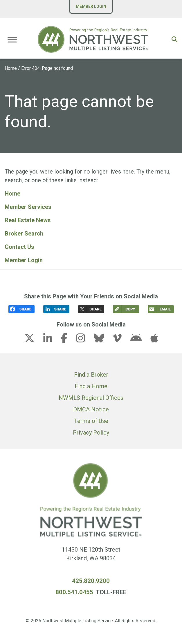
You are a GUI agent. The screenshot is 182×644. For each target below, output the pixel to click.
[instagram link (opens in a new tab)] (84, 340)
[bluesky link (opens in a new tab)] (102, 340)
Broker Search (24, 233)
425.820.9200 (91, 581)
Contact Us (19, 247)
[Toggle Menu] (12, 40)
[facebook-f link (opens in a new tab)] (68, 340)
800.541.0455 (74, 592)
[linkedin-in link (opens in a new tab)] (51, 340)
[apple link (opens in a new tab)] (154, 340)
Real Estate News (28, 220)
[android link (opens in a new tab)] (140, 340)
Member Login (91, 6)
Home (11, 68)
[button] (174, 39)
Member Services (28, 207)
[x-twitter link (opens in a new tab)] (33, 340)
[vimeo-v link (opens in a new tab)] (121, 340)
